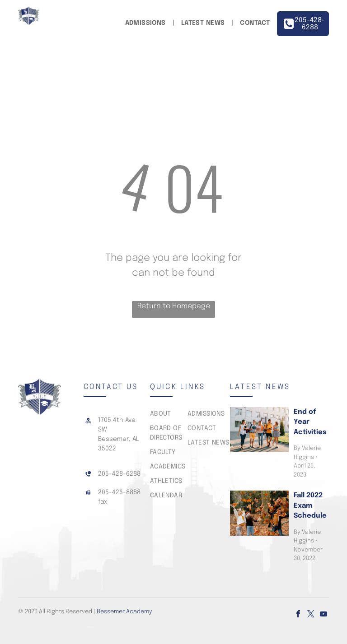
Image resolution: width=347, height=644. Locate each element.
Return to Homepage (174, 306)
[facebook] (298, 615)
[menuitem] (146, 23)
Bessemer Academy (124, 612)
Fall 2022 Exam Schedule (310, 506)
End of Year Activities (310, 422)
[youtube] (324, 615)
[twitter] (311, 615)
